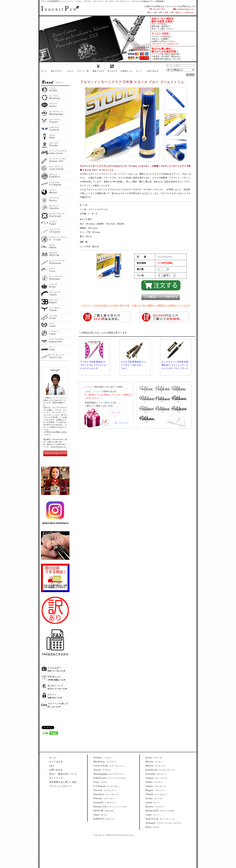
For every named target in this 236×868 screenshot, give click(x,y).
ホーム (44, 71)
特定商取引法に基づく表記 (63, 782)
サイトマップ (56, 778)
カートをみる (56, 762)
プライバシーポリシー (61, 786)
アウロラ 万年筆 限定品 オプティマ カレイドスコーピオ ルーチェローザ (93, 365)
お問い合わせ (153, 71)
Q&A (52, 766)
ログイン (52, 695)
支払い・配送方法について (63, 774)
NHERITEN (59, 10)
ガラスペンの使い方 (58, 704)
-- (103, 758)
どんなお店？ (54, 668)
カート (139, 71)
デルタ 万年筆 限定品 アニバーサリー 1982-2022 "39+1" (133, 365)
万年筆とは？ (54, 677)
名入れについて (56, 686)
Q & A (70, 71)
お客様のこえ (126, 71)
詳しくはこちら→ (122, 423)
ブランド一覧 (83, 71)
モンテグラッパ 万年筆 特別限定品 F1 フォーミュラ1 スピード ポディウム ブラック (175, 365)
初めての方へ (57, 71)
